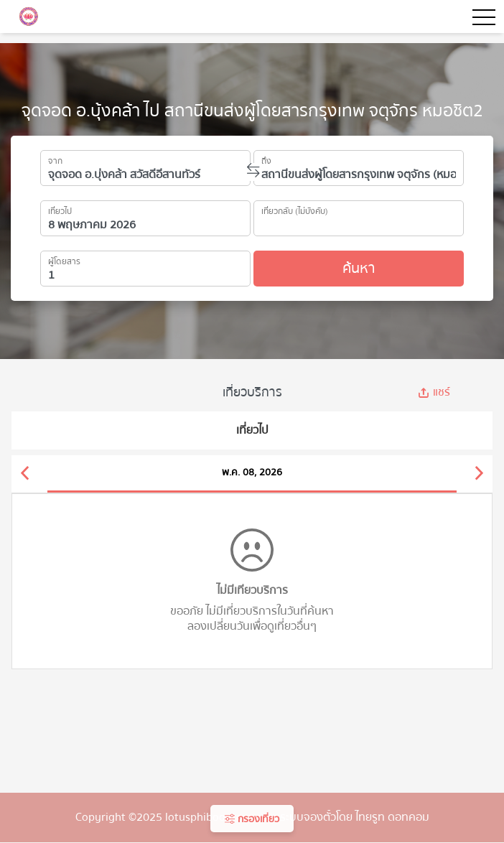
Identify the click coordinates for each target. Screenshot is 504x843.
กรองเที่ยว (252, 819)
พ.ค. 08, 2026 (252, 472)
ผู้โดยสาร (64, 259)
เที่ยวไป (60, 209)
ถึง (266, 159)
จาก (55, 159)
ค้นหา (359, 268)
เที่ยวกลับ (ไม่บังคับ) (295, 209)
